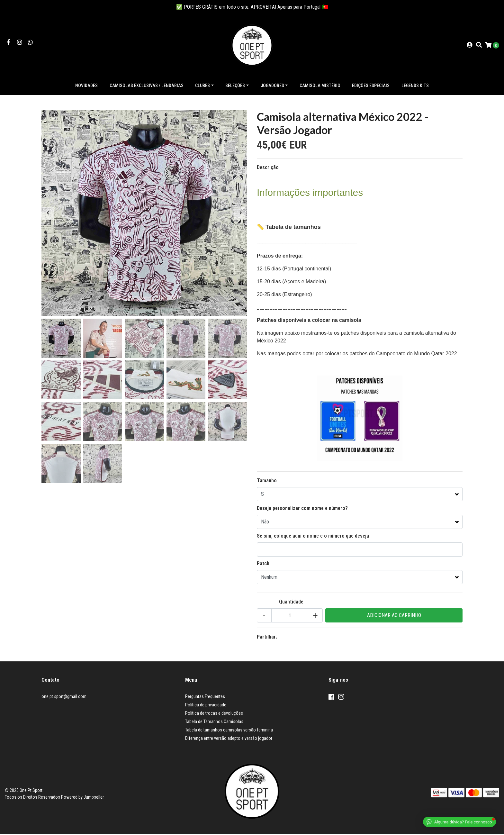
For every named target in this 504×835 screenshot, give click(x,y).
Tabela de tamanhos (292, 228)
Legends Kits (415, 87)
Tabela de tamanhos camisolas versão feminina (229, 731)
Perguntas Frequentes (205, 698)
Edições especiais (371, 87)
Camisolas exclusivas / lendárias (147, 87)
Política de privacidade (206, 706)
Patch (263, 565)
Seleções (235, 87)
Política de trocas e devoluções (214, 714)
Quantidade (291, 603)
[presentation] (48, 214)
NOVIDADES (86, 87)
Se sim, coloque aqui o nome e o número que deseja (313, 537)
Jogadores (272, 87)
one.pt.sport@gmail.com (64, 698)
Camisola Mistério (320, 87)
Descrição (268, 169)
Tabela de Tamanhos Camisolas (214, 723)
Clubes (203, 87)
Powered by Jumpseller (82, 798)
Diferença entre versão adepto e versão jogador (229, 740)
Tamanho (267, 482)
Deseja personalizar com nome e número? (302, 509)
